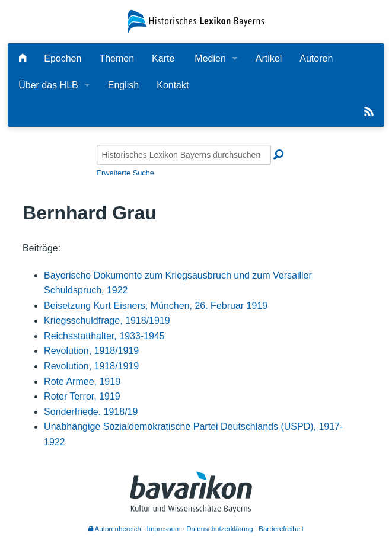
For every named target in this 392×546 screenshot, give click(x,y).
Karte (163, 58)
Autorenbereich (115, 529)
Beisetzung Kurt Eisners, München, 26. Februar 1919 (156, 306)
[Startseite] (196, 21)
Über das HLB (48, 85)
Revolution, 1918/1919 (91, 351)
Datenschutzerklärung (219, 529)
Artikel (269, 58)
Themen (117, 58)
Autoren (316, 58)
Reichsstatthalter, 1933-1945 (104, 336)
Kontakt (173, 85)
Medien (210, 58)
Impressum (164, 529)
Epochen (63, 58)
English (123, 85)
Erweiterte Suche (125, 173)
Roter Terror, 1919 (82, 396)
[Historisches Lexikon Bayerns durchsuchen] (184, 155)
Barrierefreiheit (281, 529)
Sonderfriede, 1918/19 (91, 412)
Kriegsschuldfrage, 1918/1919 (107, 320)
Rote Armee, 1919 (82, 381)
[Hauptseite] (23, 58)
